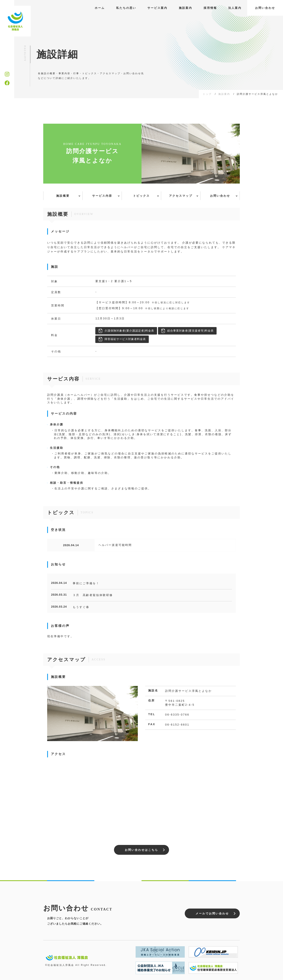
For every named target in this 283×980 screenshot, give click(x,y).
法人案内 (235, 8)
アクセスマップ (181, 196)
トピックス (141, 196)
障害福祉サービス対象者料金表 (122, 339)
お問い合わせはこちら (141, 850)
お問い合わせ (265, 8)
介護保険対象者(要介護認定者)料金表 (126, 331)
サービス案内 (157, 8)
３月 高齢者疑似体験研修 (93, 595)
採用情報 (210, 8)
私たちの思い (126, 8)
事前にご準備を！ (86, 583)
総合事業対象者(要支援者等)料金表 (187, 331)
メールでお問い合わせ (212, 913)
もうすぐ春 (81, 607)
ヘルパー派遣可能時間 (115, 545)
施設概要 (63, 196)
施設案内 (186, 8)
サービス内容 (102, 196)
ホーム (100, 8)
